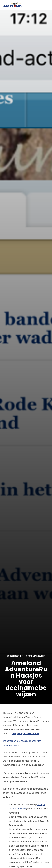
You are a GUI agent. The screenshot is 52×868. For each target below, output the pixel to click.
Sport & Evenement (35, 656)
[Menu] (48, 5)
